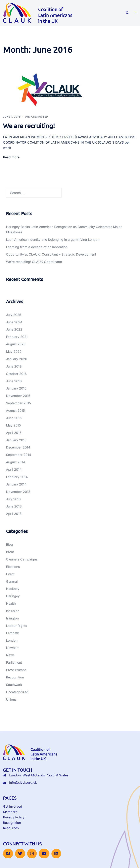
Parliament (14, 662)
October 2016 (16, 374)
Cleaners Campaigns (22, 559)
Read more (11, 157)
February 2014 (17, 477)
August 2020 (16, 344)
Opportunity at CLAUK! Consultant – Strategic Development (51, 254)
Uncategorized (36, 117)
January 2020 (17, 359)
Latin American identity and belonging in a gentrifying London (53, 240)
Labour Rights (16, 626)
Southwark (14, 685)
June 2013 (14, 506)
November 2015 (18, 396)
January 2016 (16, 388)
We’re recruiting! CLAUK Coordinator (34, 262)
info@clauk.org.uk (23, 782)
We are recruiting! (29, 126)
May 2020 (14, 352)
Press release (16, 670)
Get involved (13, 806)
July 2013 (13, 499)
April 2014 (14, 469)
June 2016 (14, 381)
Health (11, 603)
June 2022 (14, 329)
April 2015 (14, 433)
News (10, 655)
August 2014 (15, 462)
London (12, 640)
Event (10, 574)
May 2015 (13, 425)
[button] (127, 13)
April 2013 (14, 514)
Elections (13, 567)
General (12, 581)
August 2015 (15, 411)
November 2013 (18, 492)
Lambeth (13, 633)
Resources (11, 828)
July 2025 (14, 315)
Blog (9, 544)
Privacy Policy (14, 817)
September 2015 (18, 403)
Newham (13, 648)
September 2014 (18, 455)
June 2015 (14, 418)
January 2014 (16, 484)
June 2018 (14, 366)
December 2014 (18, 447)
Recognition (15, 677)
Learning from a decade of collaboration (37, 247)
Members (10, 812)
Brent (10, 552)
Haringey (13, 596)
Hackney (13, 589)
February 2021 (17, 337)
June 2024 (14, 322)
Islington (12, 618)
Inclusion (13, 611)
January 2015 (16, 440)
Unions (11, 699)
